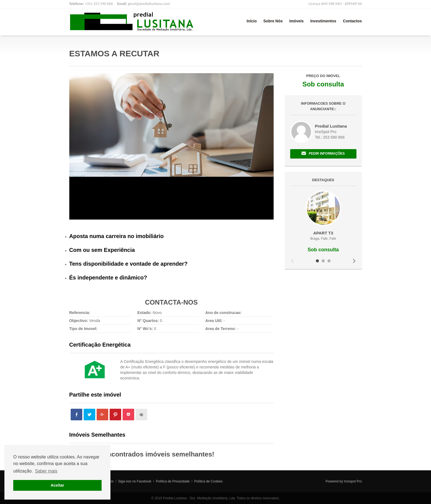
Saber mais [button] (46, 471)
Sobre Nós (273, 21)
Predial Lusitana (331, 126)
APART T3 (323, 233)
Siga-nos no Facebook (135, 481)
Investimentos (323, 21)
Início (252, 21)
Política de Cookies (208, 481)
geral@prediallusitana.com (149, 4)
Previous (292, 261)
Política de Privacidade (173, 481)
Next (354, 261)
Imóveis (297, 21)
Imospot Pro (353, 481)
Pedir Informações (327, 154)
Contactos (352, 21)
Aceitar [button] (58, 485)
